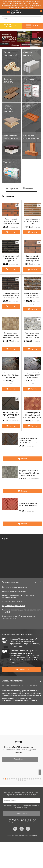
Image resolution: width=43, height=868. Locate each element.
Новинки (28, 188)
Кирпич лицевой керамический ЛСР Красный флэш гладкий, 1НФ (11, 222)
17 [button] (38, 779)
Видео (5, 539)
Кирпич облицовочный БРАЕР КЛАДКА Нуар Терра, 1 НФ (11, 259)
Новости (6, 710)
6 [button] (14, 779)
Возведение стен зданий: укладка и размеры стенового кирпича (18, 617)
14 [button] (32, 779)
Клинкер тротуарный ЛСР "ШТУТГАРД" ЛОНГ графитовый (11, 415)
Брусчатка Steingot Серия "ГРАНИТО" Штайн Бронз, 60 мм (11, 375)
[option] (21, 39)
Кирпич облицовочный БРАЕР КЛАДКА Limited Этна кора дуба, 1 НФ (11, 296)
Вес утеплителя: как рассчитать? (14, 602)
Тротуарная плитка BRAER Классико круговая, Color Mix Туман (32, 336)
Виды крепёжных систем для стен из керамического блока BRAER (21, 611)
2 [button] (5, 779)
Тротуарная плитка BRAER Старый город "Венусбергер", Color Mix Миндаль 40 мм (11, 336)
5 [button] (12, 779)
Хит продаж (12, 188)
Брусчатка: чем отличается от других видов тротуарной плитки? (18, 597)
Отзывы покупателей (12, 681)
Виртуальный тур (22, 670)
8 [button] (18, 779)
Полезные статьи (10, 582)
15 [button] (34, 779)
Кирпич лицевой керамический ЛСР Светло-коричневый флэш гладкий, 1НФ (32, 259)
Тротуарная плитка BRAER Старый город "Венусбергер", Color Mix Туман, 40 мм (29, 473)
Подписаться (21, 814)
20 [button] (21, 780)
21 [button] (23, 780)
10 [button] (23, 779)
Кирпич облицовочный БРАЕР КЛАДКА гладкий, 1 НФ (32, 221)
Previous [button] (3, 39)
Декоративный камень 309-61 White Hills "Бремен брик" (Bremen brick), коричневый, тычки (32, 296)
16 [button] (36, 779)
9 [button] (21, 779)
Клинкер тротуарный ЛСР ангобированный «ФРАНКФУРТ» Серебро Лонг (29, 440)
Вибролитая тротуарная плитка (13, 606)
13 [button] (29, 779)
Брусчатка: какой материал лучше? (15, 591)
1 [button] (3, 779)
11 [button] (25, 779)
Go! (38, 19)
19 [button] (18, 780)
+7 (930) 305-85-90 (35, 12)
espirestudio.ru (33, 835)
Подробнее (22, 759)
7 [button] (16, 779)
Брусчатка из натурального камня (14, 587)
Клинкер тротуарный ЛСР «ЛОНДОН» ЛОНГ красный (28, 505)
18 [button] (40, 779)
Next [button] (40, 39)
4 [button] (10, 779)
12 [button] (27, 779)
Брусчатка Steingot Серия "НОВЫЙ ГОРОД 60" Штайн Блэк (32, 375)
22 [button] (25, 780)
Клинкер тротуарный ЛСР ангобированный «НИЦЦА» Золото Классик (32, 415)
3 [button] (8, 779)
